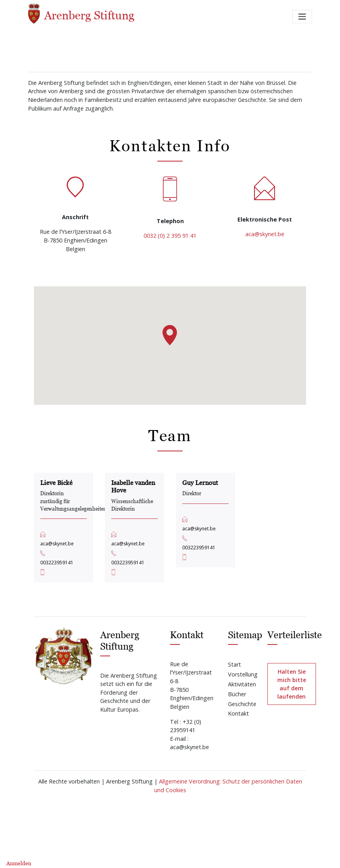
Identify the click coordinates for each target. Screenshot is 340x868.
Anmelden (19, 863)
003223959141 (57, 563)
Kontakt (238, 713)
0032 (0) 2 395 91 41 (170, 236)
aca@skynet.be (265, 234)
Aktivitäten (242, 684)
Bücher (237, 694)
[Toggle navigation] (302, 17)
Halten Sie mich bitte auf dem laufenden (292, 684)
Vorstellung (243, 674)
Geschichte (242, 704)
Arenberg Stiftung (81, 13)
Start (234, 664)
